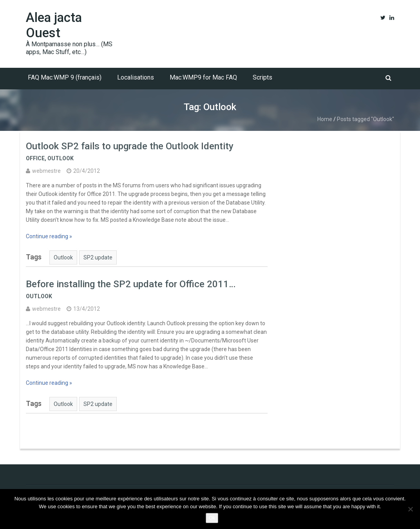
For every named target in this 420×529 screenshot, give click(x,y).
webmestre (46, 171)
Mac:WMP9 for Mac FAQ (203, 77)
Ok (212, 518)
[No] (410, 509)
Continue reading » (49, 236)
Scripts (262, 77)
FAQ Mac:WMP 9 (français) (65, 77)
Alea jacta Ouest (54, 25)
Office (35, 158)
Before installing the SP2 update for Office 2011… (131, 284)
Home (325, 119)
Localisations (136, 77)
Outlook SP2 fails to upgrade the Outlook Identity (130, 146)
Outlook (61, 158)
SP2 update (98, 257)
